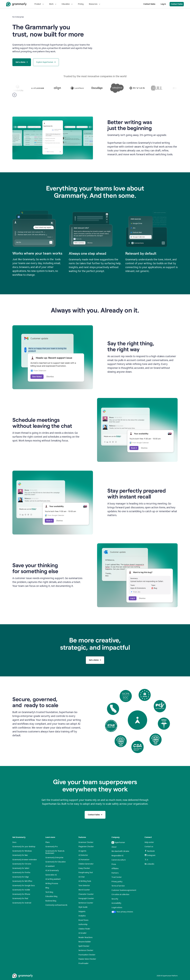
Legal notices (117, 908)
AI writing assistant (53, 879)
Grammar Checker (86, 842)
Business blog (51, 901)
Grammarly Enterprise (54, 858)
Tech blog (49, 892)
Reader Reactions (85, 937)
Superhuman (118, 843)
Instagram (150, 855)
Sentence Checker (86, 950)
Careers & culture (119, 860)
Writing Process (52, 884)
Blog (47, 888)
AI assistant (50, 866)
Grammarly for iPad (20, 898)
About (114, 847)
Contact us (149, 847)
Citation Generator (86, 864)
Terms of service (118, 886)
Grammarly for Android (22, 903)
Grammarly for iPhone (21, 894)
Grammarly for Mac (20, 855)
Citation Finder (84, 929)
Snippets (82, 912)
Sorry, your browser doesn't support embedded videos (137, 41)
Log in (163, 4)
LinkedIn (149, 864)
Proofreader (84, 963)
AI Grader (83, 933)
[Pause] (14, 95)
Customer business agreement (124, 890)
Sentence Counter (86, 903)
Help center (149, 842)
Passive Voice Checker (87, 959)
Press (114, 864)
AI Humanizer (84, 860)
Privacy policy (117, 882)
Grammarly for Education (56, 862)
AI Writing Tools (85, 881)
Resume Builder (85, 942)
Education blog (51, 896)
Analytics (82, 916)
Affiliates (115, 869)
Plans (47, 842)
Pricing (81, 4)
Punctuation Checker (87, 955)
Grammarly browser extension (25, 860)
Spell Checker (84, 946)
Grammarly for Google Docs (24, 886)
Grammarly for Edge (21, 877)
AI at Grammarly (52, 870)
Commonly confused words (56, 905)
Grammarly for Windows (22, 851)
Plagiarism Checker (86, 847)
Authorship (83, 924)
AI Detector (83, 855)
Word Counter (84, 890)
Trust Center (117, 877)
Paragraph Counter (86, 898)
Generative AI (51, 875)
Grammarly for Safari (21, 868)
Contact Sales (149, 4)
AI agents (82, 851)
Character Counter (86, 894)
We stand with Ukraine (120, 851)
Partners (115, 873)
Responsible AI (117, 856)
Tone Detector (84, 886)
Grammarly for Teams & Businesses (55, 852)
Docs (14, 842)
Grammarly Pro (52, 847)
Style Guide (83, 907)
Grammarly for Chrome (22, 864)
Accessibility (116, 903)
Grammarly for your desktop (24, 847)
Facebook (150, 851)
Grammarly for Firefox (21, 873)
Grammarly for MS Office (22, 881)
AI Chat (82, 877)
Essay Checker (84, 868)
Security (115, 899)
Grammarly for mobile (21, 890)
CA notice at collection (120, 894)
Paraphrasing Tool (86, 873)
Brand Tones (83, 920)
